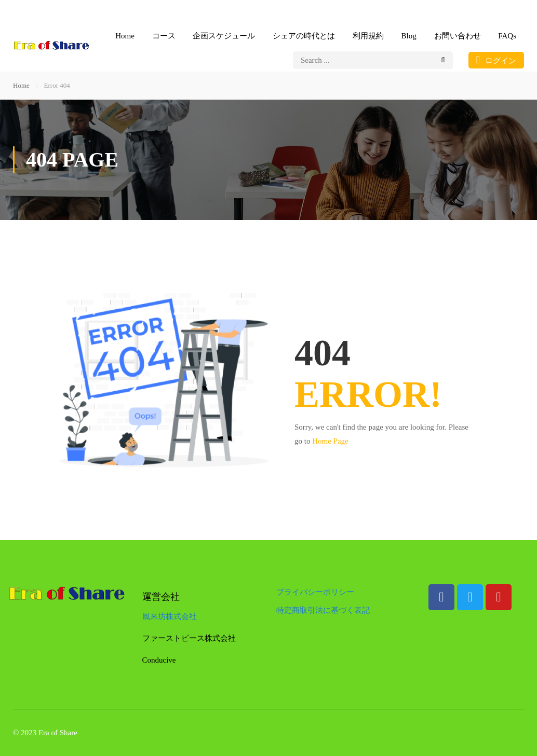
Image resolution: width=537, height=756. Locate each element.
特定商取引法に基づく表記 (323, 610)
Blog (409, 36)
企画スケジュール (224, 36)
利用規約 (368, 36)
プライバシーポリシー (315, 592)
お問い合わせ (458, 36)
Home (125, 36)
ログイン (496, 60)
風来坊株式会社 (170, 616)
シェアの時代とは (304, 36)
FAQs (507, 36)
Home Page (330, 441)
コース (164, 36)
